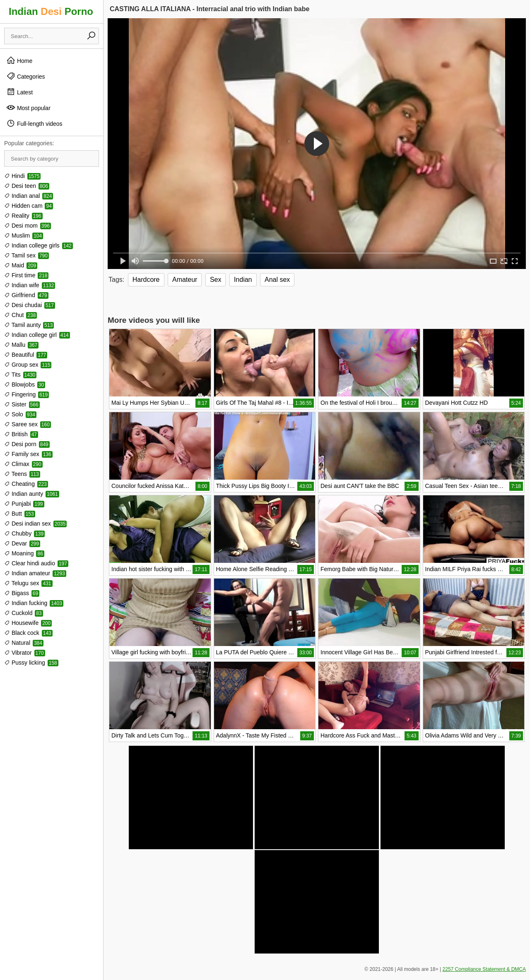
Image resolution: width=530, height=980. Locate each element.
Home (19, 60)
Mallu (21, 345)
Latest (19, 92)
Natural (24, 643)
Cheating (26, 484)
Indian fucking (34, 603)
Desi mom (28, 226)
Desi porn (27, 444)
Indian (243, 280)
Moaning (24, 553)
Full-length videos (34, 123)
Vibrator (25, 653)
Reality (23, 216)
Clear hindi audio (36, 563)
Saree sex (28, 424)
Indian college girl (37, 335)
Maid (21, 265)
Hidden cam (29, 206)
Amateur (185, 280)
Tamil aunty (29, 325)
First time (26, 275)
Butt (20, 514)
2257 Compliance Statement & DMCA (484, 969)
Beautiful (26, 355)
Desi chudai (30, 305)
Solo (20, 414)
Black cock (28, 633)
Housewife (28, 623)
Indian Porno (51, 11)
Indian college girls (39, 245)
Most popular (28, 108)
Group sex (28, 365)
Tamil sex (26, 255)
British (21, 434)
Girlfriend (26, 295)
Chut (20, 315)
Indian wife (30, 285)
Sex (216, 280)
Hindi (22, 176)
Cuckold (24, 613)
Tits (20, 375)
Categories (26, 76)
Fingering (26, 394)
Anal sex (277, 280)
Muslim (24, 235)
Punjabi (24, 504)
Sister (22, 404)
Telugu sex (28, 583)
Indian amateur (35, 573)
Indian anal (29, 196)
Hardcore (146, 280)
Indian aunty (32, 494)
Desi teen (27, 186)
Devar (22, 543)
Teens (22, 474)
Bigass (22, 593)
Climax (23, 464)
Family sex (28, 454)
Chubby (24, 533)
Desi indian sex (35, 524)
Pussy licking (31, 663)
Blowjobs (25, 384)
